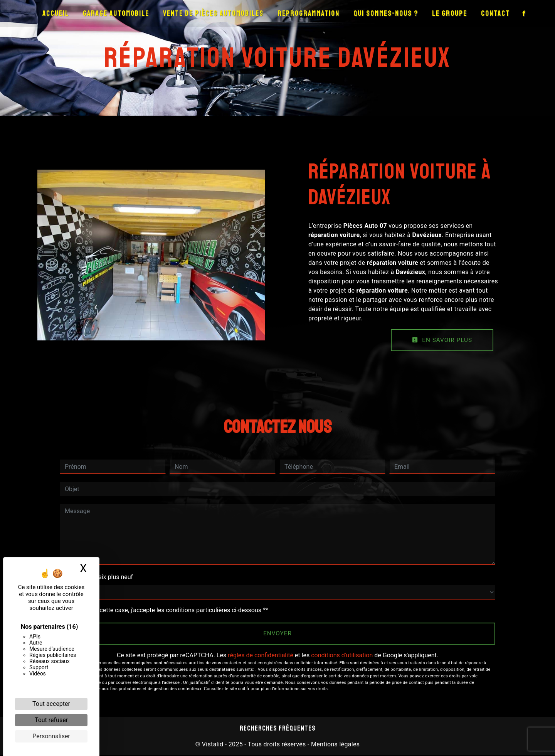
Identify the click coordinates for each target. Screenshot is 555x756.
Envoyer (278, 634)
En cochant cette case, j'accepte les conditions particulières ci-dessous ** (168, 610)
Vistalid (213, 745)
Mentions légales (335, 745)
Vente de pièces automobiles (213, 13)
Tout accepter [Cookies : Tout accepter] (51, 704)
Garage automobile (116, 13)
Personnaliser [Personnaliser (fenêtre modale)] (51, 736)
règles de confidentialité (261, 656)
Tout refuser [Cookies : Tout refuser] (51, 720)
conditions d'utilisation (342, 656)
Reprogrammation (309, 13)
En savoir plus (441, 340)
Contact (495, 13)
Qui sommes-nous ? (386, 13)
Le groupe (450, 13)
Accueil (56, 13)
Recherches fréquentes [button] (278, 729)
